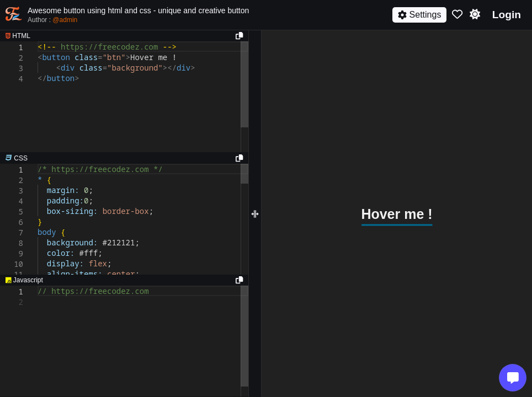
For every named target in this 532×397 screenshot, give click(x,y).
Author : (52, 20)
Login (507, 15)
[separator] (124, 158)
